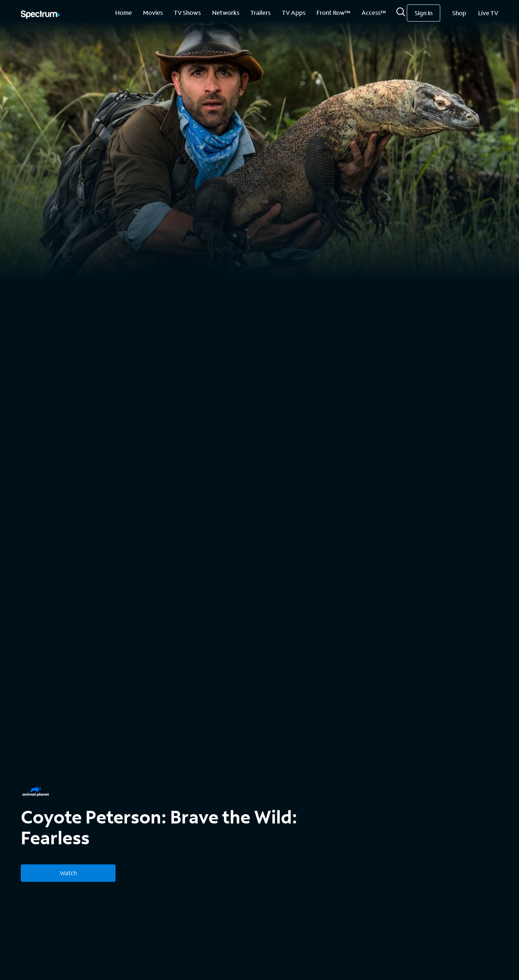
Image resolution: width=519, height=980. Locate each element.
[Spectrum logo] (40, 15)
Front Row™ (333, 12)
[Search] (401, 14)
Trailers (260, 12)
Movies (153, 12)
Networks (226, 12)
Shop (459, 13)
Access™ (374, 12)
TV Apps (294, 12)
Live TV (488, 13)
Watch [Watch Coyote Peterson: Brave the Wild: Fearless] (68, 873)
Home (124, 12)
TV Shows (187, 12)
